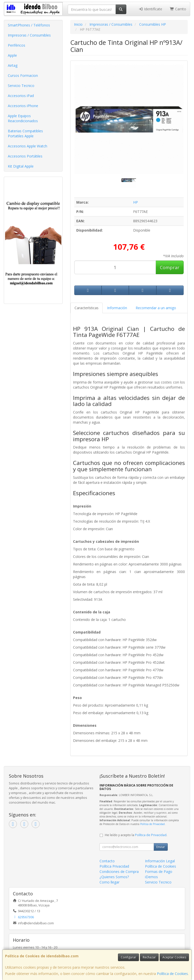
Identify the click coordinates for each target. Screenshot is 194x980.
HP (136, 202)
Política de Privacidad (152, 824)
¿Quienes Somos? (114, 877)
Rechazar (149, 957)
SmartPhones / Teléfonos (29, 25)
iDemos (151, 877)
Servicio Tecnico (21, 86)
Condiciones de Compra (119, 872)
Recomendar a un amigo (156, 308)
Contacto (107, 861)
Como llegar (110, 882)
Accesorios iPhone (23, 106)
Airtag (13, 65)
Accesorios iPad (21, 96)
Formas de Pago (159, 872)
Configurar (128, 957)
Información (117, 308)
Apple (12, 55)
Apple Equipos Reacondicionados (23, 118)
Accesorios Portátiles (25, 156)
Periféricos (17, 45)
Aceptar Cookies (174, 957)
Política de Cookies (172, 974)
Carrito (178, 9)
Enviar (161, 847)
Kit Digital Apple (21, 166)
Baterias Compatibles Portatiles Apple (25, 133)
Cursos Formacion (23, 75)
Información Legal (160, 861)
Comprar (170, 267)
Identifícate (150, 9)
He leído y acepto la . (136, 835)
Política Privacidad (114, 866)
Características (87, 308)
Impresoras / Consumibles (29, 35)
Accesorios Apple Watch (28, 146)
